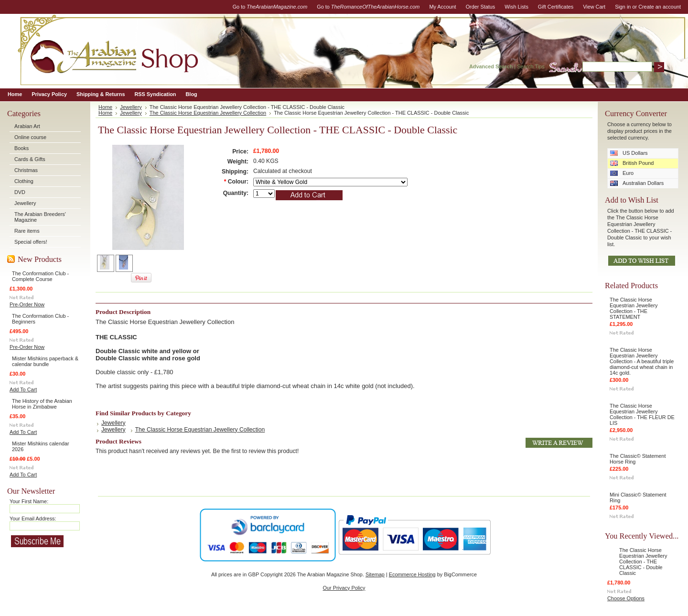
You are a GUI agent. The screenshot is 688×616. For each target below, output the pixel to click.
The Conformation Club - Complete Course (40, 276)
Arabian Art (27, 126)
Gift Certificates (556, 7)
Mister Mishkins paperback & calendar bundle (45, 361)
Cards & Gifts (30, 159)
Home (105, 107)
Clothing (24, 181)
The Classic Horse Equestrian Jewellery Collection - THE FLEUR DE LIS (642, 414)
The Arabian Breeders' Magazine (40, 217)
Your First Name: (29, 501)
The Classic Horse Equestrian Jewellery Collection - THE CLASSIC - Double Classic (643, 562)
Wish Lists (516, 7)
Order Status (481, 7)
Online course (30, 137)
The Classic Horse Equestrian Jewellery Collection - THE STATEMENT (634, 308)
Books (21, 148)
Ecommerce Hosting (412, 574)
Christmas (26, 170)
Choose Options (626, 598)
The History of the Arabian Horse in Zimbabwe (42, 404)
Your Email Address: (33, 519)
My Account (442, 7)
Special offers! (31, 242)
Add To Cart (23, 389)
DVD (20, 192)
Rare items (27, 231)
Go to (270, 7)
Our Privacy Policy (344, 588)
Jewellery (25, 203)
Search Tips (531, 66)
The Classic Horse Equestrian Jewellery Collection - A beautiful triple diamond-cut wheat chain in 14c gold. (642, 361)
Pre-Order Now (27, 304)
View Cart (594, 7)
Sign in (623, 7)
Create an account (660, 7)
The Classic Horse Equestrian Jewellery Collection (208, 113)
